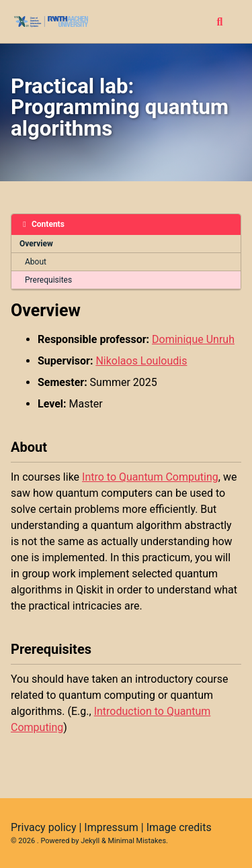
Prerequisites (48, 280)
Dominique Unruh (193, 339)
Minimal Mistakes (137, 841)
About (36, 262)
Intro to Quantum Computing (150, 477)
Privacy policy (44, 827)
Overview (36, 244)
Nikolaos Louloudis (141, 361)
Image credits (179, 827)
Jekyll (90, 841)
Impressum (111, 827)
